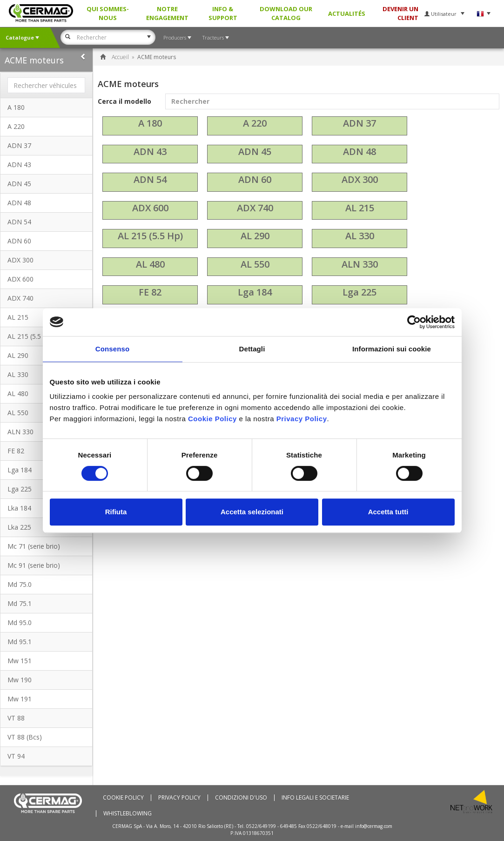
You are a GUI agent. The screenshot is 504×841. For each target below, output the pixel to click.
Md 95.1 (20, 642)
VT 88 (16, 718)
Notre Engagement (167, 13)
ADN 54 (19, 222)
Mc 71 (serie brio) (34, 546)
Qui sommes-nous (108, 13)
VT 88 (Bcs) (25, 737)
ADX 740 (20, 298)
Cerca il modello (299, 101)
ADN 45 (19, 184)
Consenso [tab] (112, 349)
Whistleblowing (128, 814)
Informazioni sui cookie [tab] (392, 349)
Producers (177, 37)
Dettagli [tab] (252, 349)
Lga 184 (255, 292)
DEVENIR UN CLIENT (400, 13)
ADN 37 (19, 145)
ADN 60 (19, 241)
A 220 (16, 126)
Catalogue (22, 37)
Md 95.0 (20, 622)
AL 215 (360, 208)
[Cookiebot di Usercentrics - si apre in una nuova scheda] (414, 322)
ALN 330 (360, 264)
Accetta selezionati (252, 512)
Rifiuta (116, 512)
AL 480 (150, 264)
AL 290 (255, 236)
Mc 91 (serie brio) (34, 565)
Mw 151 (20, 661)
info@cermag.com (374, 826)
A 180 (16, 107)
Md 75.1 (20, 603)
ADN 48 (19, 203)
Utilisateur (444, 14)
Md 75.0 (20, 584)
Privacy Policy (179, 798)
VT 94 (16, 756)
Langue (483, 14)
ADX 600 (20, 279)
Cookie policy (123, 798)
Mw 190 (20, 680)
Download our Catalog (286, 13)
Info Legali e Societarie (315, 798)
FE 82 (150, 292)
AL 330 (360, 236)
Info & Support (223, 13)
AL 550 (255, 264)
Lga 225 (360, 292)
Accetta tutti (388, 512)
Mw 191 (20, 699)
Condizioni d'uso (241, 798)
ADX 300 (20, 260)
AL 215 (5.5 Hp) (150, 236)
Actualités (347, 13)
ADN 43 (19, 165)
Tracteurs (216, 37)
